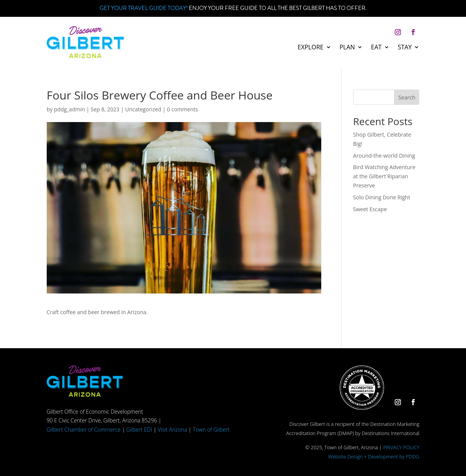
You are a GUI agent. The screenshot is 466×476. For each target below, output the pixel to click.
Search (407, 97)
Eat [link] (376, 48)
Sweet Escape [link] (370, 209)
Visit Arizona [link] (173, 430)
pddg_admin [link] (69, 109)
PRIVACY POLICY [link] (401, 447)
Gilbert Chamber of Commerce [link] (84, 430)
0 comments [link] (182, 109)
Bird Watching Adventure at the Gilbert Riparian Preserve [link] (384, 176)
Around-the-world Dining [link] (384, 156)
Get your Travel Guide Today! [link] (144, 8)
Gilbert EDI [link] (139, 430)
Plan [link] (347, 48)
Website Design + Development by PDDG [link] (374, 456)
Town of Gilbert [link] (211, 430)
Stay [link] (405, 48)
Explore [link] (310, 48)
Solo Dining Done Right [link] (382, 197)
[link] (86, 56)
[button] (398, 32)
